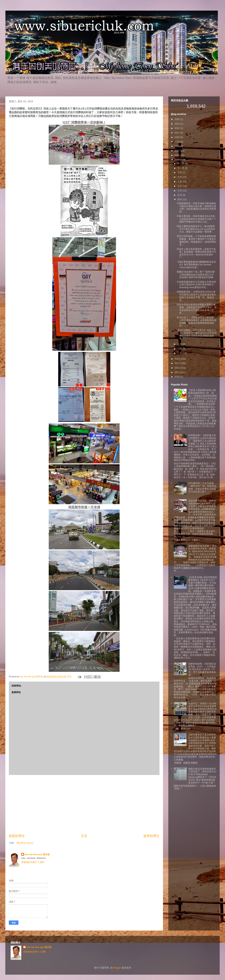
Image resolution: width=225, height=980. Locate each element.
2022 (177, 128)
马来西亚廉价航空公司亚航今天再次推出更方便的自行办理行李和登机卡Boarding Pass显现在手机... (196, 285)
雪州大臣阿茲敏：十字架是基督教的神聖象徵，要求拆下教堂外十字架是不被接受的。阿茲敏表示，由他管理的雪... (196, 240)
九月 (180, 177)
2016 (177, 155)
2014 (177, 359)
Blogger (117, 968)
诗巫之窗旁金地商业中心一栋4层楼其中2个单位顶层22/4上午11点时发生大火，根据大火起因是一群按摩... (196, 229)
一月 (180, 353)
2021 (177, 133)
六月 (180, 191)
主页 (84, 836)
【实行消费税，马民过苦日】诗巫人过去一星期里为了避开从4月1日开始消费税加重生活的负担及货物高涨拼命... (196, 334)
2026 (177, 119)
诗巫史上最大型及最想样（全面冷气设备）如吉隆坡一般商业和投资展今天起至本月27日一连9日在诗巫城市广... (196, 253)
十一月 (181, 168)
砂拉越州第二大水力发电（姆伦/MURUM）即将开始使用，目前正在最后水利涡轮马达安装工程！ (202, 487)
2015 (177, 160)
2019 (177, 142)
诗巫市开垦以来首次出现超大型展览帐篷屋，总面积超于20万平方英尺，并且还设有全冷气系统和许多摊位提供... (196, 309)
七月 (180, 186)
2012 (177, 368)
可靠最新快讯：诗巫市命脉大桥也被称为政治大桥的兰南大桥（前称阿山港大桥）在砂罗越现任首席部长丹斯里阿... (196, 208)
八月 (180, 182)
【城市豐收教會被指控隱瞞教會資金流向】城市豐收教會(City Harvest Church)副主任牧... (196, 265)
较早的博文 (151, 836)
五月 (180, 195)
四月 (180, 199)
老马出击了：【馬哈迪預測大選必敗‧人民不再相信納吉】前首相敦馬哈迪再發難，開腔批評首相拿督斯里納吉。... (196, 322)
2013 (177, 363)
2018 (177, 146)
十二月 (181, 163)
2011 (177, 372)
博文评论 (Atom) (25, 843)
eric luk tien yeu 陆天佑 (37, 854)
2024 (177, 124)
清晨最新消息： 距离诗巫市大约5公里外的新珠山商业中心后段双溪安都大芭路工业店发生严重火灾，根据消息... (196, 296)
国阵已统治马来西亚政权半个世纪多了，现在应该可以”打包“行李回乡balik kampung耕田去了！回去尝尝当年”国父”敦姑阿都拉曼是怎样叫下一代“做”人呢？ (202, 776)
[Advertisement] (84, 804)
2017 (177, 151)
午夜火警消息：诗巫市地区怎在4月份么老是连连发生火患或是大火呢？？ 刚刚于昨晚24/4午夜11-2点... (196, 219)
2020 (177, 137)
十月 (180, 173)
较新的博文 (17, 836)
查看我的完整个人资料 (33, 862)
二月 (180, 349)
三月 (180, 344)
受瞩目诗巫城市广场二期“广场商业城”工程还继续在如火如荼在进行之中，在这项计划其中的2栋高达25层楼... (196, 275)
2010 (177, 377)
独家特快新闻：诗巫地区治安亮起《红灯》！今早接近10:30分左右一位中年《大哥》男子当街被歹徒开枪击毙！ (202, 669)
